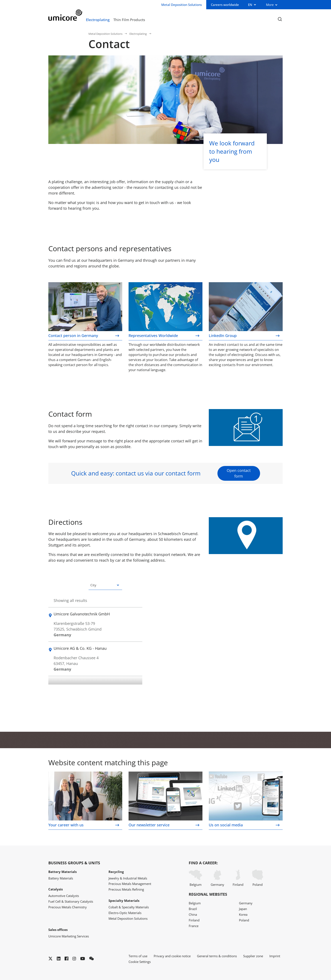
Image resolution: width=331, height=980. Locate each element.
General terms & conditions (217, 956)
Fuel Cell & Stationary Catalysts (71, 901)
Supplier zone (253, 956)
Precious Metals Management (130, 884)
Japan (243, 909)
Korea (243, 914)
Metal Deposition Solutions (105, 34)
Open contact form (239, 473)
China (193, 914)
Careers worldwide (225, 5)
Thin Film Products (129, 20)
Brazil (193, 909)
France (194, 926)
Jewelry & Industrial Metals (128, 878)
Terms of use (138, 956)
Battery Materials (61, 878)
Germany (217, 878)
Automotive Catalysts (64, 896)
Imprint (275, 956)
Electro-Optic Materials (125, 913)
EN (250, 5)
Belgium (195, 878)
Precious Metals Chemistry (68, 907)
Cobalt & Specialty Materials (129, 907)
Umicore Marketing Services (69, 936)
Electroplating (98, 20)
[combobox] (105, 585)
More (270, 5)
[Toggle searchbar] (280, 19)
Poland (258, 878)
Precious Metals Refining (126, 889)
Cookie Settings (140, 962)
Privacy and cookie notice (172, 956)
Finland (238, 878)
